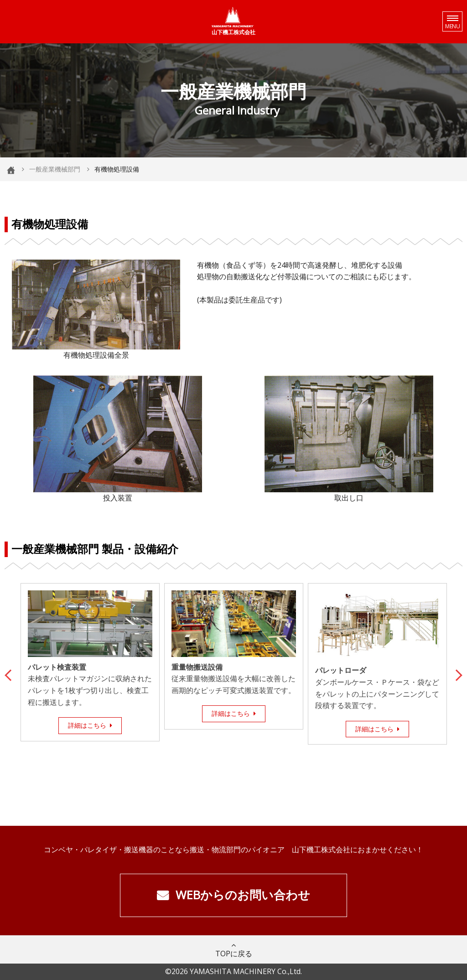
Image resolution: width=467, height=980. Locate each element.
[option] (90, 662)
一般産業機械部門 (55, 169)
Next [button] (457, 674)
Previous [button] (10, 674)
